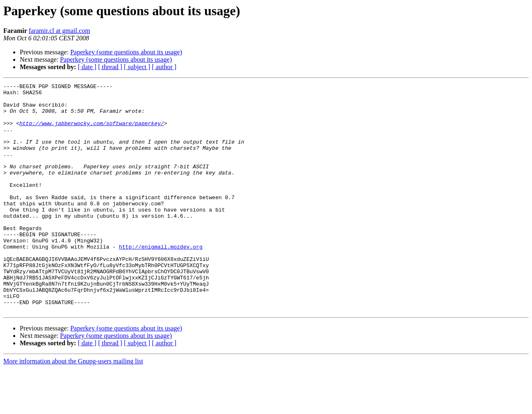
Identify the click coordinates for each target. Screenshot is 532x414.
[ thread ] (110, 67)
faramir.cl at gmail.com (59, 31)
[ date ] (87, 67)
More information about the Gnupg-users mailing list (73, 407)
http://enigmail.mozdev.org (161, 280)
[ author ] (164, 67)
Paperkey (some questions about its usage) (126, 52)
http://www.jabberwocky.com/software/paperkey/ (92, 132)
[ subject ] (137, 67)
